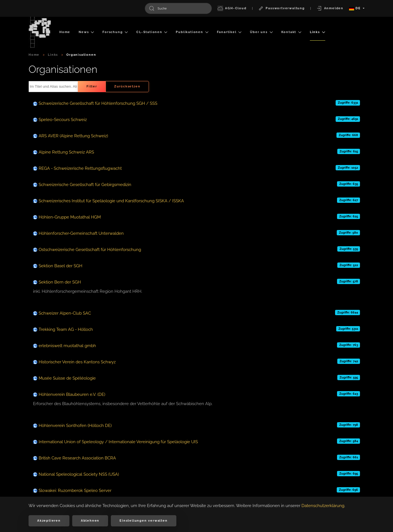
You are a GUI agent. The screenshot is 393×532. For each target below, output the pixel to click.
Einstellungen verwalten (143, 521)
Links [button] (318, 32)
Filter (92, 86)
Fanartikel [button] (229, 32)
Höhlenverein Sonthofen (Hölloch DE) (75, 426)
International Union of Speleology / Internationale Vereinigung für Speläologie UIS (118, 442)
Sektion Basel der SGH (60, 266)
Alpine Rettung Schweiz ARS (66, 152)
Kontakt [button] (291, 32)
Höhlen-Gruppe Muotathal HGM (70, 217)
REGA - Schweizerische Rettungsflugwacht (80, 168)
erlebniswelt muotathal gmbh (67, 346)
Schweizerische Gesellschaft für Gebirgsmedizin (85, 185)
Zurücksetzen (127, 86)
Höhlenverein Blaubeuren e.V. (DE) (72, 394)
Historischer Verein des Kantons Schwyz (77, 362)
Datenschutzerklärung (323, 506)
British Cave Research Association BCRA (77, 458)
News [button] (86, 32)
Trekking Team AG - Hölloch (66, 329)
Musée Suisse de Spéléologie (67, 378)
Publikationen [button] (192, 32)
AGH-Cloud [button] (232, 8)
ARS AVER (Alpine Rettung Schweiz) (73, 136)
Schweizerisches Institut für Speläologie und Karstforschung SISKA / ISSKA (111, 201)
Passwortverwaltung (281, 8)
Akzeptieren (49, 521)
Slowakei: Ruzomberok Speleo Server (75, 491)
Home (65, 32)
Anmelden (330, 8)
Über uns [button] (261, 32)
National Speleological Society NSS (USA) (79, 474)
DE (355, 8)
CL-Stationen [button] (152, 32)
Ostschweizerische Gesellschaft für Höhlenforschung (90, 250)
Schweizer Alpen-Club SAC (65, 313)
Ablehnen (90, 521)
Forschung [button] (115, 32)
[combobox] (178, 8)
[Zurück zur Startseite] (40, 32)
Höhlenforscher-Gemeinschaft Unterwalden (81, 233)
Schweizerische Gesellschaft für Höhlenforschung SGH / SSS (98, 103)
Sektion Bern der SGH (60, 282)
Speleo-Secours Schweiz (63, 120)
